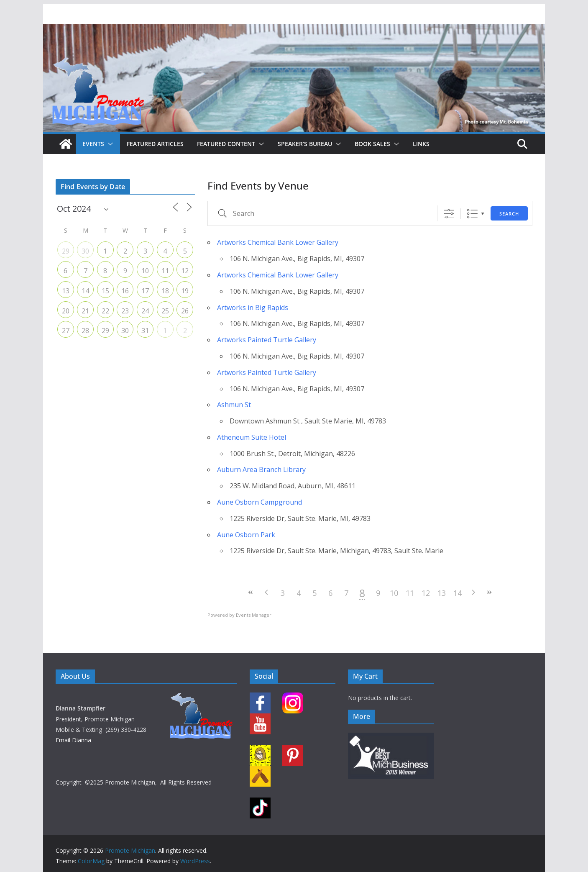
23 (125, 311)
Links (421, 144)
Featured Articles (155, 144)
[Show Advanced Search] (449, 214)
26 (185, 311)
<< (251, 592)
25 (165, 311)
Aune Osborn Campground (259, 502)
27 (66, 331)
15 (105, 291)
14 (458, 593)
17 (145, 291)
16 (125, 291)
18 (165, 291)
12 (426, 593)
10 (394, 593)
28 (85, 331)
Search (509, 214)
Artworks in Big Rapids (253, 308)
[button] (109, 144)
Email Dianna (73, 740)
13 (442, 593)
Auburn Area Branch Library (261, 469)
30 (85, 251)
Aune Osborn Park (246, 535)
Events (93, 144)
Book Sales (372, 144)
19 (185, 291)
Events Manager (254, 615)
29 (66, 251)
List (472, 214)
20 (66, 311)
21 (85, 311)
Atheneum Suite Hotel (252, 437)
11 (410, 593)
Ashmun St (234, 405)
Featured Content (226, 144)
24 (145, 311)
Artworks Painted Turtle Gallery (267, 340)
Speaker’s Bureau (305, 144)
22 (105, 311)
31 (145, 331)
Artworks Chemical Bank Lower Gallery (278, 242)
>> (489, 592)
